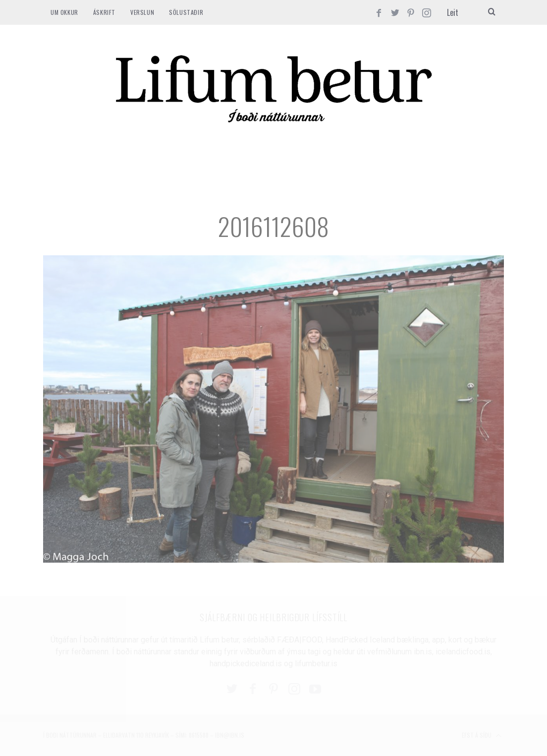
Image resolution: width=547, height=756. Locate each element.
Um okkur (64, 12)
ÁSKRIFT (104, 12)
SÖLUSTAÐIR (186, 12)
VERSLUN (142, 12)
